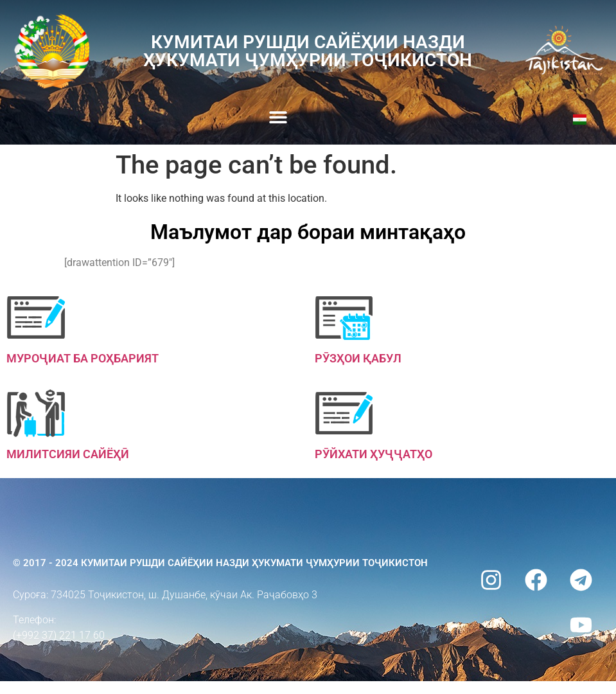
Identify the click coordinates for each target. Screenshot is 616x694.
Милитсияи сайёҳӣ (68, 454)
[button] (278, 117)
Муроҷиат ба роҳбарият (83, 358)
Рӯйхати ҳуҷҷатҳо (374, 454)
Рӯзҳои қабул (358, 358)
